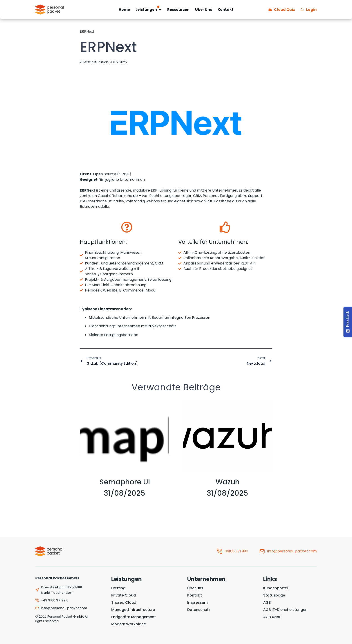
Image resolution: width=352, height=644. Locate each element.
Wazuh (228, 482)
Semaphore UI (125, 482)
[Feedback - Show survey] (348, 322)
